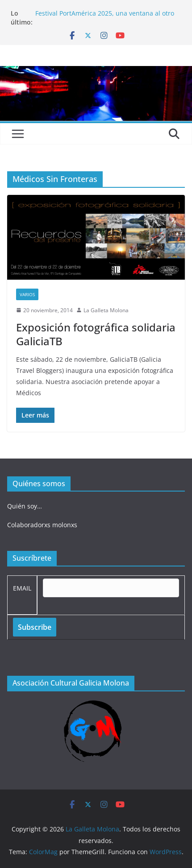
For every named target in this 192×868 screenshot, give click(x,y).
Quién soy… (25, 506)
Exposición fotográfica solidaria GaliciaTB (96, 334)
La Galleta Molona (106, 310)
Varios (27, 294)
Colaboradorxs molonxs (42, 525)
